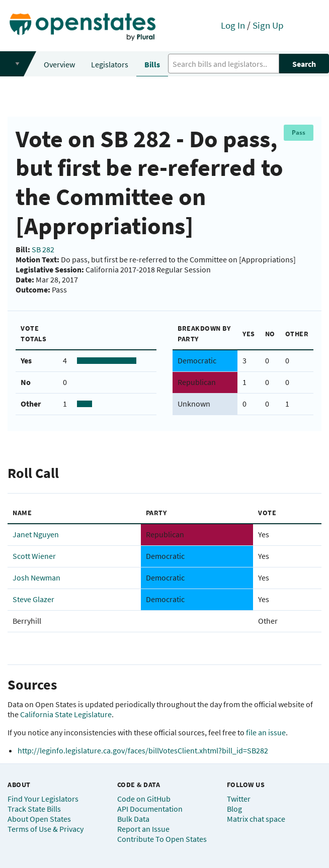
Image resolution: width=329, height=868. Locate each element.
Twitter (239, 799)
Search (304, 64)
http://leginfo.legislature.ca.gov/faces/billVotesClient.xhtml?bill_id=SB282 (143, 750)
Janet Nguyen (36, 534)
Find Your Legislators (43, 799)
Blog (234, 809)
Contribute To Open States (162, 839)
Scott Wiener (34, 556)
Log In (233, 25)
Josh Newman (36, 577)
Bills (152, 64)
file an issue (266, 732)
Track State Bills (34, 809)
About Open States (39, 819)
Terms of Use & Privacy (46, 829)
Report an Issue (143, 829)
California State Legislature (66, 714)
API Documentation (150, 809)
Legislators (110, 64)
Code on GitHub (144, 799)
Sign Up (268, 25)
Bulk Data (133, 819)
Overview (59, 64)
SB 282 (43, 249)
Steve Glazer (33, 599)
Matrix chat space (256, 819)
